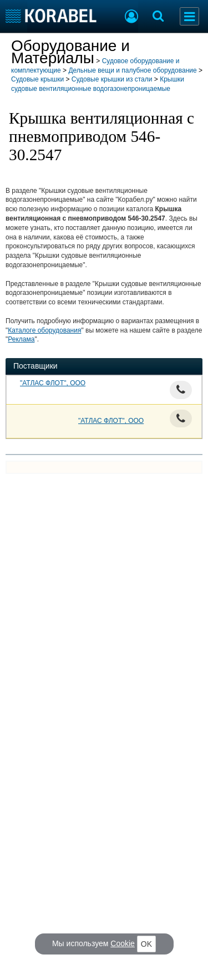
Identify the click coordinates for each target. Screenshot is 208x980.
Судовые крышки (37, 79)
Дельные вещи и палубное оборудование (132, 70)
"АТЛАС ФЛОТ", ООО (53, 383)
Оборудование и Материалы (70, 52)
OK (146, 944)
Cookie (123, 943)
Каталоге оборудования (44, 330)
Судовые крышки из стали (112, 79)
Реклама (21, 339)
